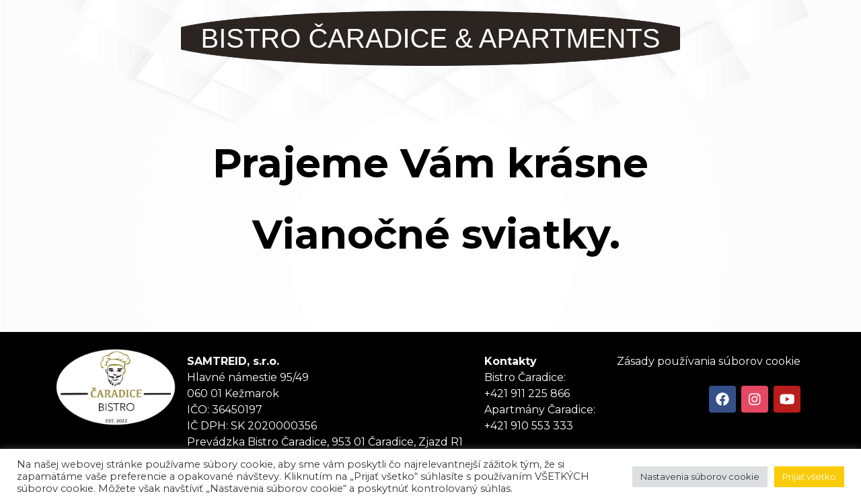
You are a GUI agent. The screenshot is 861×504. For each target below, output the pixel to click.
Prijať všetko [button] (809, 476)
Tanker (116, 387)
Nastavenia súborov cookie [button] (700, 476)
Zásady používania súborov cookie (709, 361)
